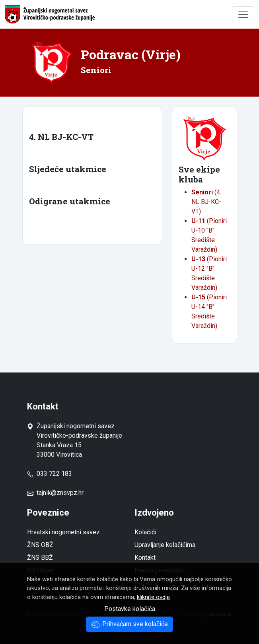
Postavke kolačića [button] (130, 609)
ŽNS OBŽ (40, 545)
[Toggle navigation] (243, 14)
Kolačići (145, 532)
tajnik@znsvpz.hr (60, 493)
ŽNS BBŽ (40, 558)
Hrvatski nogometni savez (63, 532)
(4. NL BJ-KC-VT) (206, 202)
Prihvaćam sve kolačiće (129, 624)
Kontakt (145, 558)
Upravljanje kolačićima (165, 545)
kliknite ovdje (153, 597)
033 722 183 (50, 474)
